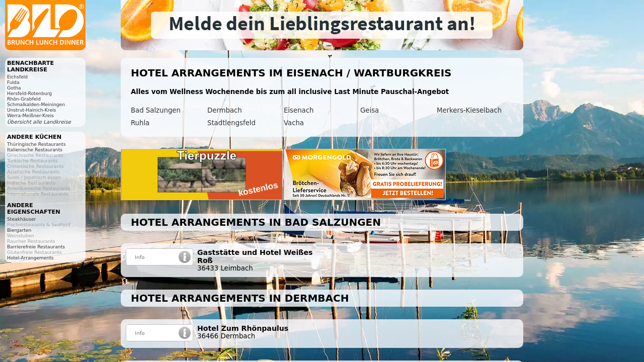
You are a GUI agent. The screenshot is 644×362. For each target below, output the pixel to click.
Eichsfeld (17, 77)
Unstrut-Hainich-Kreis (31, 110)
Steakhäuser (21, 219)
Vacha (294, 123)
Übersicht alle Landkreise (39, 122)
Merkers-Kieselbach (469, 110)
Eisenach (299, 110)
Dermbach (225, 110)
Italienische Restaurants (35, 150)
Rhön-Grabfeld (24, 99)
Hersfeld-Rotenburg (29, 93)
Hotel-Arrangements (30, 258)
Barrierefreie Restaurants (36, 247)
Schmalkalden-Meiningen (36, 104)
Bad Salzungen (156, 110)
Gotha (14, 88)
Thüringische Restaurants (36, 144)
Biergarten (19, 230)
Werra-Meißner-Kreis (30, 115)
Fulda (13, 82)
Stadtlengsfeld (231, 123)
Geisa (370, 110)
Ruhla (140, 123)
